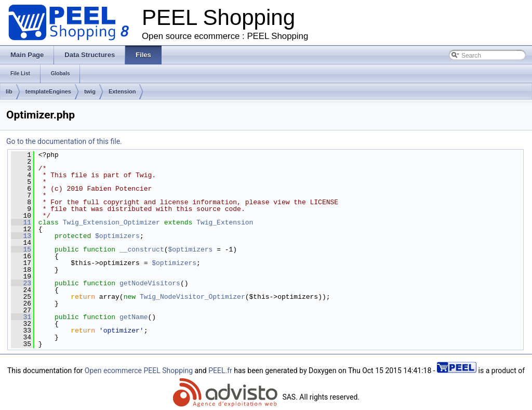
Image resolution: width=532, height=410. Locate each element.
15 (21, 249)
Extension (122, 91)
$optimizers (117, 236)
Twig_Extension (225, 222)
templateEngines (48, 91)
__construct (142, 249)
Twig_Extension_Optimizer (111, 222)
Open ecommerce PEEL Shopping (139, 371)
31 (21, 317)
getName (134, 317)
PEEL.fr (220, 371)
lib (9, 91)
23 (21, 283)
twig (90, 91)
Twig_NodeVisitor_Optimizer (192, 297)
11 (21, 222)
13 (21, 236)
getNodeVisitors (150, 283)
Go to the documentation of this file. (64, 141)
